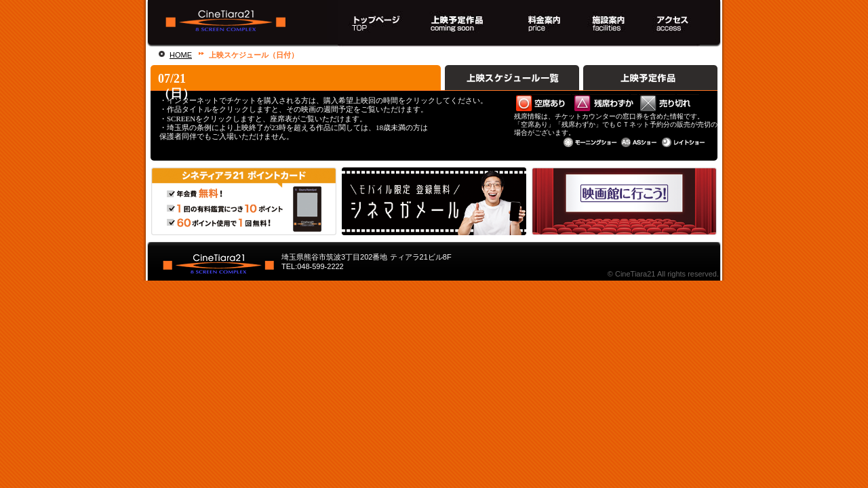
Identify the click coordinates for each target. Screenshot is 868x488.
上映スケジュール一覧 (512, 78)
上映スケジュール (460, 23)
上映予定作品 (650, 78)
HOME (181, 55)
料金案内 (540, 23)
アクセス (674, 23)
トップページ (375, 23)
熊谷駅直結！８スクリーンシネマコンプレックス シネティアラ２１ (236, 23)
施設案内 (607, 23)
